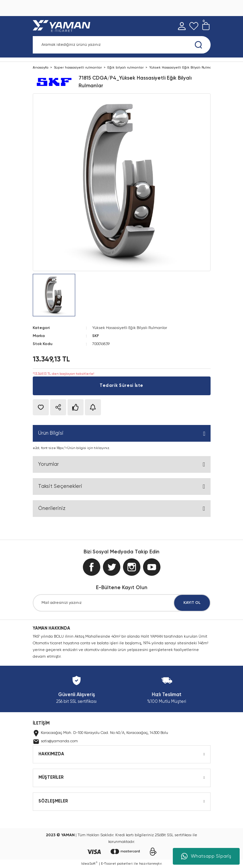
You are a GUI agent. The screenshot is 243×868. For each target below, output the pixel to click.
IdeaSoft (89, 863)
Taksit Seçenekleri (60, 486)
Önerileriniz (52, 508)
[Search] (122, 45)
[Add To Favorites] (41, 407)
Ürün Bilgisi (51, 433)
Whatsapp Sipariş (206, 856)
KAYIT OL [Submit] (192, 603)
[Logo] (63, 26)
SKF (96, 336)
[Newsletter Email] (122, 603)
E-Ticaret (108, 864)
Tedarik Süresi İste (121, 386)
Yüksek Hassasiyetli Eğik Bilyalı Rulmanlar (130, 328)
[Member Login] (182, 26)
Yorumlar (48, 464)
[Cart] (206, 26)
